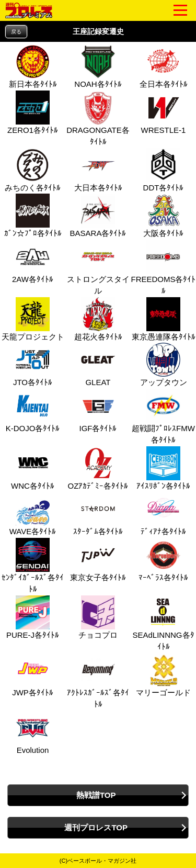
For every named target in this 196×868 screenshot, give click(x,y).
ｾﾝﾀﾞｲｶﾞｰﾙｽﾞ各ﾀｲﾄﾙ (33, 566)
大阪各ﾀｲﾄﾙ (163, 216)
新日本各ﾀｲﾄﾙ (33, 66)
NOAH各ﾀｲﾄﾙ (98, 66)
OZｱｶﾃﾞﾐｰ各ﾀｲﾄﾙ (98, 468)
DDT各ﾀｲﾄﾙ (164, 170)
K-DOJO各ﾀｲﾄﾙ (33, 411)
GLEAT (97, 365)
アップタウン (164, 365)
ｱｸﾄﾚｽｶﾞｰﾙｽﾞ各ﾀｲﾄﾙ (98, 681)
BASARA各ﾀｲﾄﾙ (98, 216)
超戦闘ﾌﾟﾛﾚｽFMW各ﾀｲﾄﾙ (163, 417)
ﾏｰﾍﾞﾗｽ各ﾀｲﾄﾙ (163, 560)
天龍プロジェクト (33, 319)
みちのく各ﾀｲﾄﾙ (33, 170)
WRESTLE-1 (164, 112)
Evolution (31, 732)
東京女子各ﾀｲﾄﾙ (98, 560)
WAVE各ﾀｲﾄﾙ (33, 514)
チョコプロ (98, 617)
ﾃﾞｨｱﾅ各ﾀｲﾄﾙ (163, 514)
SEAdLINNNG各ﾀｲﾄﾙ (163, 623)
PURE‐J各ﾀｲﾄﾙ (33, 617)
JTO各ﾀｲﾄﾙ (33, 365)
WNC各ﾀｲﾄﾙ (33, 468)
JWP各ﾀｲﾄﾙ (33, 675)
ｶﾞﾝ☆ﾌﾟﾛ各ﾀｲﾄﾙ (33, 216)
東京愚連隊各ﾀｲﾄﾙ (164, 319)
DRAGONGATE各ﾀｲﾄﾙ (98, 119)
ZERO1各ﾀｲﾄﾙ (33, 112)
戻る (16, 32)
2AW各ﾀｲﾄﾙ (33, 262)
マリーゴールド (163, 675)
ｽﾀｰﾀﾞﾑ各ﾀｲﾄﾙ (98, 514)
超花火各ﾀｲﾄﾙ (98, 319)
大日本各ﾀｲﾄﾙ (98, 170)
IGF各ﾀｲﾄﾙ (98, 411)
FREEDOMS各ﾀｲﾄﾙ (163, 268)
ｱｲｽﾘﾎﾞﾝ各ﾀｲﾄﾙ (163, 468)
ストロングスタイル (98, 268)
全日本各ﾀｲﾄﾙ (164, 66)
